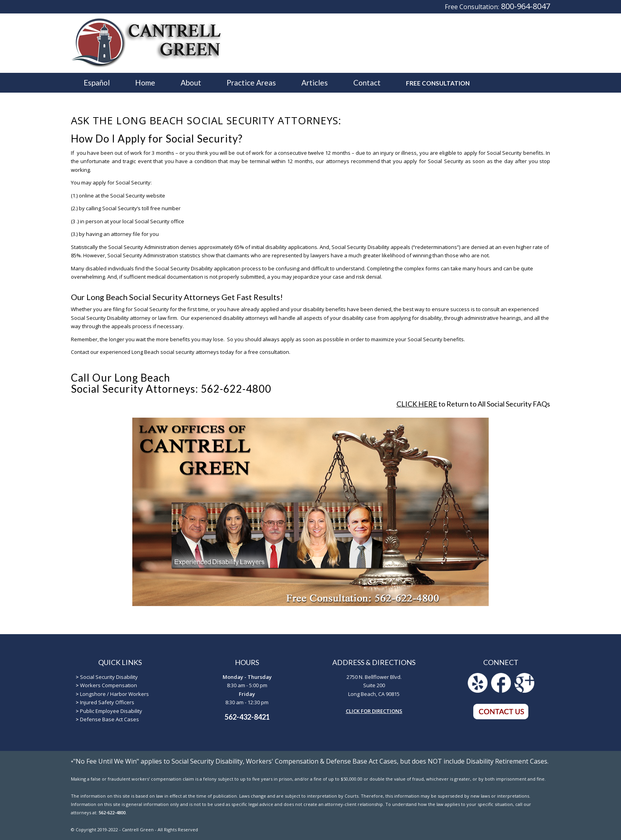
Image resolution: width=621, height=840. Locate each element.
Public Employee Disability (111, 711)
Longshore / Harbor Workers (114, 694)
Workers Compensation (109, 685)
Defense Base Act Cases (110, 719)
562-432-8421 (247, 717)
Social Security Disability (109, 677)
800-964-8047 (526, 6)
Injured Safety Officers (107, 702)
